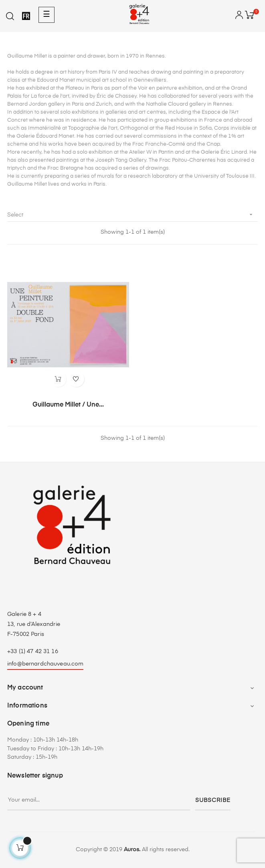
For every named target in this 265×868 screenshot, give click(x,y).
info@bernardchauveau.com (45, 664)
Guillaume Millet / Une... (68, 405)
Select (132, 215)
